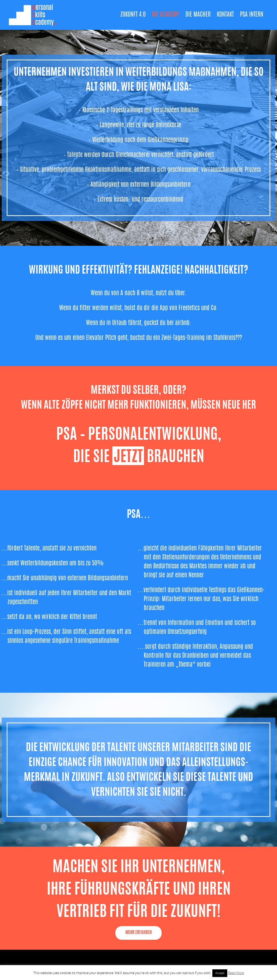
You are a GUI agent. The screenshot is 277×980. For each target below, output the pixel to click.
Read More (236, 973)
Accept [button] (220, 973)
